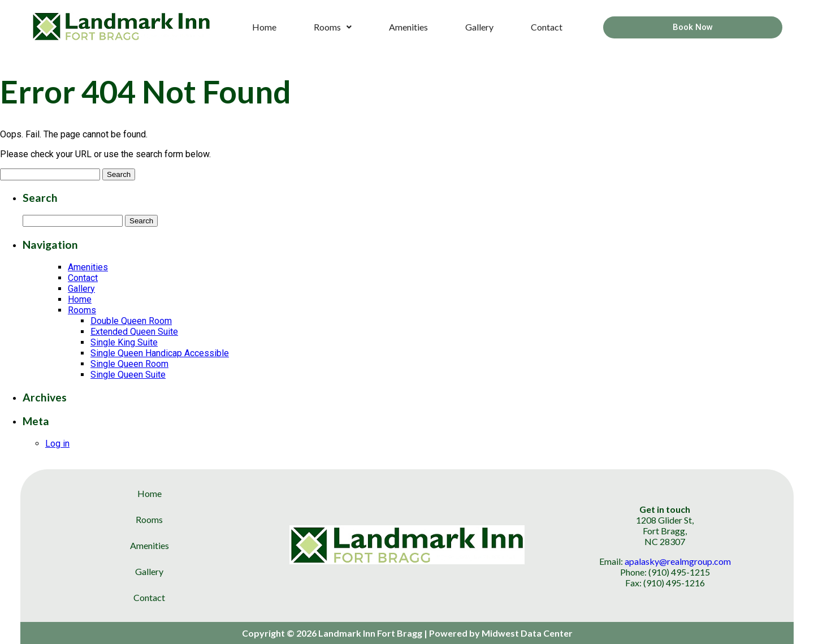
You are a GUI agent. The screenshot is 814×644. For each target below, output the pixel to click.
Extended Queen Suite (134, 332)
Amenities (408, 27)
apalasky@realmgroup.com (678, 561)
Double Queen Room (131, 321)
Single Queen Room (129, 364)
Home (264, 27)
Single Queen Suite (128, 375)
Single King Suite (124, 342)
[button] (333, 27)
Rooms (333, 27)
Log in (57, 444)
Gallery (479, 27)
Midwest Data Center (527, 633)
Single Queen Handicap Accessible (160, 353)
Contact (547, 27)
